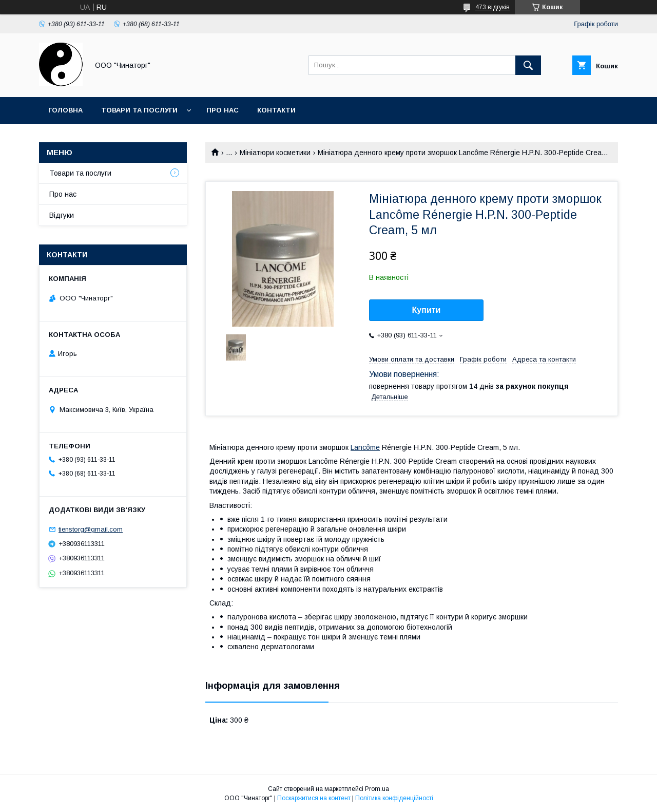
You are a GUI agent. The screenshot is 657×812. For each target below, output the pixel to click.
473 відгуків (492, 7)
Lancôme (365, 447)
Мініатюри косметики (275, 153)
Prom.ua (377, 789)
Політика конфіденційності (394, 798)
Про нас (223, 110)
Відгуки (62, 215)
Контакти (276, 110)
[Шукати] (528, 65)
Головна (65, 110)
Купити (427, 310)
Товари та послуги (139, 110)
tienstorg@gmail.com (91, 529)
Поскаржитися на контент (314, 798)
